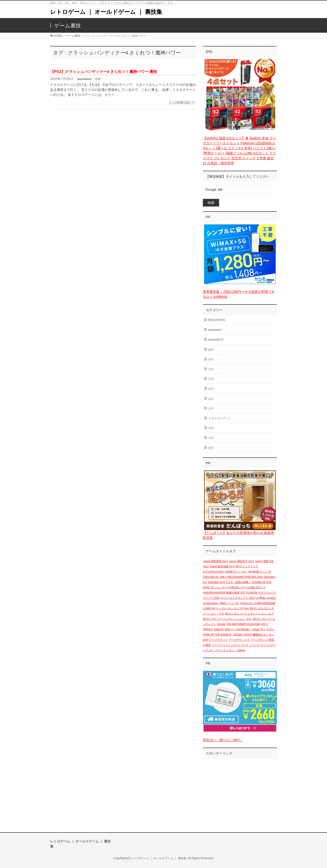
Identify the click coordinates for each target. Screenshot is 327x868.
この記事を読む (182, 103)
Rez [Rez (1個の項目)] (246, 608)
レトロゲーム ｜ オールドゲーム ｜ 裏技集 (106, 12)
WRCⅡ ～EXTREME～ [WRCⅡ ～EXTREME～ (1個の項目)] (238, 629)
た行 (211, 379)
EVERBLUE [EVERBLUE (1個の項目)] (259, 582)
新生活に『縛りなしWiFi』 (223, 740)
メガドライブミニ (220, 418)
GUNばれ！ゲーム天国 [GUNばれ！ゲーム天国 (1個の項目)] (242, 587)
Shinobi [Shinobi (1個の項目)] (221, 624)
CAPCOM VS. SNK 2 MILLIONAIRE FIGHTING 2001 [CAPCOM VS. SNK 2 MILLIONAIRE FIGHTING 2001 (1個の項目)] (233, 577)
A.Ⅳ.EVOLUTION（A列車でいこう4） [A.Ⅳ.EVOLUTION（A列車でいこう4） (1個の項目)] (225, 572)
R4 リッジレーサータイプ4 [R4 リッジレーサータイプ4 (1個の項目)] (228, 608)
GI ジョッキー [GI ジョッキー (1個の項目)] (219, 587)
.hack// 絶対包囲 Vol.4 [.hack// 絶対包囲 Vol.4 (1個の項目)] (222, 566)
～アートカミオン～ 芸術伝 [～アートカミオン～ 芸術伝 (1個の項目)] (229, 650)
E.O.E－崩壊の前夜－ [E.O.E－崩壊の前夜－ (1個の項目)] (239, 582)
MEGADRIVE (217, 320)
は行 (211, 399)
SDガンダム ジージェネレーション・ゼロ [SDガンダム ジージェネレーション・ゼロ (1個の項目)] (227, 619)
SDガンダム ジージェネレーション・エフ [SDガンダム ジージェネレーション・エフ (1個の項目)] (249, 614)
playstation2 (84, 79)
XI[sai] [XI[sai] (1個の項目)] (256, 629)
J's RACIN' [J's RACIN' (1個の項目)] (252, 593)
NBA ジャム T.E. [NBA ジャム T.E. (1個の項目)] (230, 603)
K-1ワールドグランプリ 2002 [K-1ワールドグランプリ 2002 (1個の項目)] (238, 598)
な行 (211, 389)
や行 (211, 428)
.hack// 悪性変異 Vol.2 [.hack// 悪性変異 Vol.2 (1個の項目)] (215, 561)
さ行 (211, 369)
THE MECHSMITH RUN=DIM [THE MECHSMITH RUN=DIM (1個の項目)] (243, 624)
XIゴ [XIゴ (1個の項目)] (263, 629)
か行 (98, 79)
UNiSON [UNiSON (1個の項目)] (219, 629)
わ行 (211, 448)
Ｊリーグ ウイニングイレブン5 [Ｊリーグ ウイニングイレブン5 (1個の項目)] (230, 645)
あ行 (211, 350)
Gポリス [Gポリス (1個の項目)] (261, 587)
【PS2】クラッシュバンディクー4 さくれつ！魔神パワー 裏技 (104, 72)
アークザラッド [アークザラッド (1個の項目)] (219, 640)
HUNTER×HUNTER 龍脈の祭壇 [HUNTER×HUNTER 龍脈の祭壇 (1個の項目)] (221, 593)
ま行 (211, 408)
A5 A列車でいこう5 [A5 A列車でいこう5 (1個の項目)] (260, 572)
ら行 (211, 438)
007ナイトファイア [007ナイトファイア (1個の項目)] (247, 566)
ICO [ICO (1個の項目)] (243, 593)
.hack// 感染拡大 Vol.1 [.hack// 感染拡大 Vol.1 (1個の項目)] (241, 561)
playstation (215, 330)
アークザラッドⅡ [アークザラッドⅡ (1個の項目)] (239, 640)
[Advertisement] (240, 790)
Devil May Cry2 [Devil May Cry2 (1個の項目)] (216, 582)
